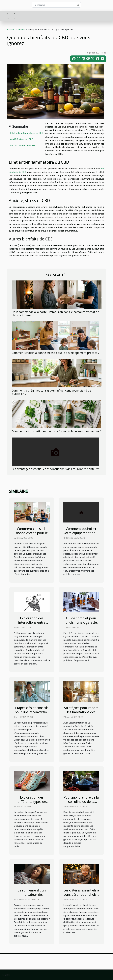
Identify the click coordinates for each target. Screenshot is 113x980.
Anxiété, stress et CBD (22, 139)
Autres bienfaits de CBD (22, 145)
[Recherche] (56, 5)
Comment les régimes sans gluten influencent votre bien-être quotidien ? (52, 392)
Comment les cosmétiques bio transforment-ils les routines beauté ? (56, 431)
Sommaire (20, 126)
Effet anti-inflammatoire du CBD (27, 133)
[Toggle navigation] (11, 16)
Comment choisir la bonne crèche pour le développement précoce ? (55, 353)
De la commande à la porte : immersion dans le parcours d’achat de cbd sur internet (55, 314)
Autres (21, 29)
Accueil (11, 29)
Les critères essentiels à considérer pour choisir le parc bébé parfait (81, 894)
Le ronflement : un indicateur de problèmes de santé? (32, 894)
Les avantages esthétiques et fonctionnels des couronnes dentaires (56, 469)
